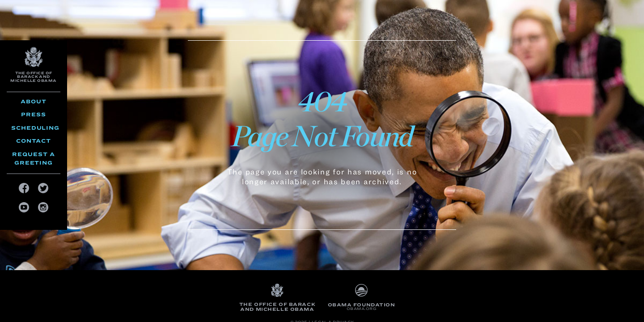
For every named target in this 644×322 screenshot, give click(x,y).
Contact (34, 141)
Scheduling (35, 128)
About (34, 101)
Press (34, 114)
